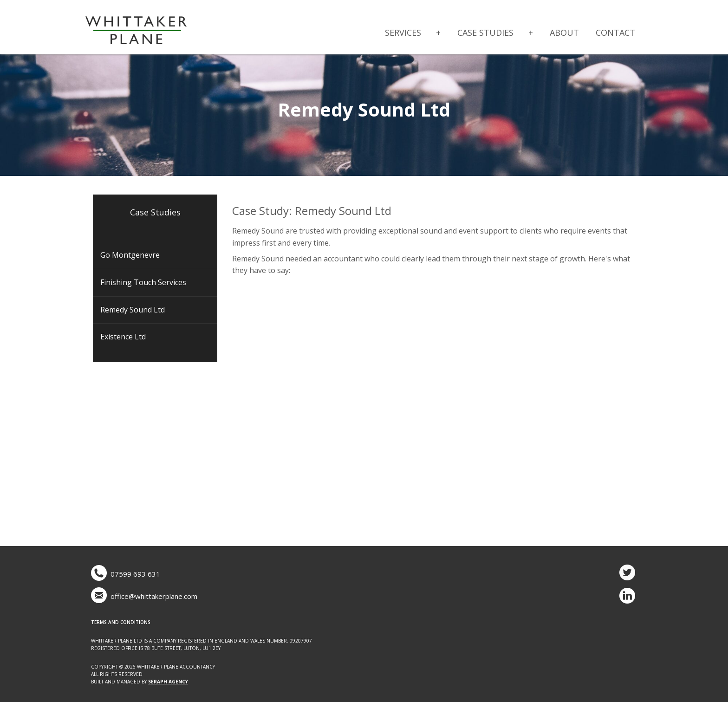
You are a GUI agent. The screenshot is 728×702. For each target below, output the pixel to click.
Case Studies (485, 32)
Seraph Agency (168, 682)
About (564, 32)
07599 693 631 (135, 574)
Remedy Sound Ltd (133, 310)
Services (403, 32)
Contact (615, 32)
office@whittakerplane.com (154, 596)
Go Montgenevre (130, 255)
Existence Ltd (123, 337)
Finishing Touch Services (143, 282)
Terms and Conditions (121, 622)
